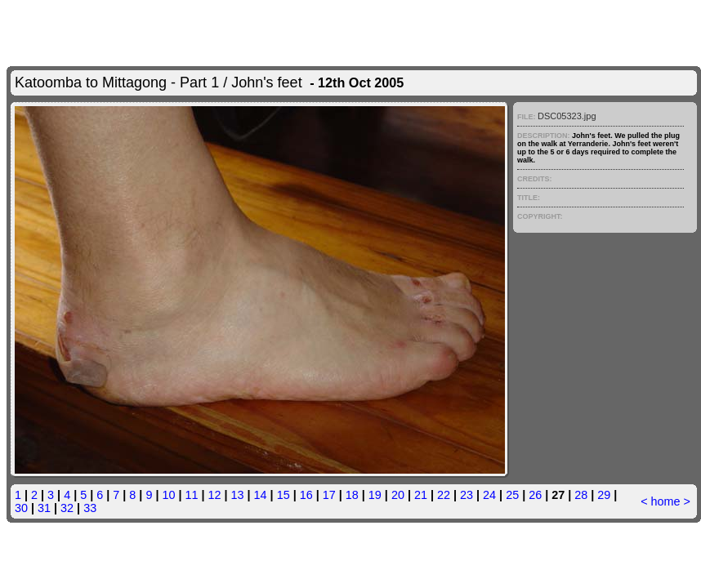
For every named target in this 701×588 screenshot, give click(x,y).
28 (581, 495)
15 (284, 495)
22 (444, 495)
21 (421, 495)
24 (489, 495)
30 (21, 508)
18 (352, 495)
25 (512, 495)
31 (44, 508)
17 (329, 495)
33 (90, 508)
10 (168, 495)
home (666, 501)
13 (238, 495)
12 (215, 495)
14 (261, 495)
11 (191, 495)
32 (67, 508)
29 (604, 495)
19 (375, 495)
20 (398, 495)
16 (306, 495)
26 (535, 495)
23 (467, 495)
